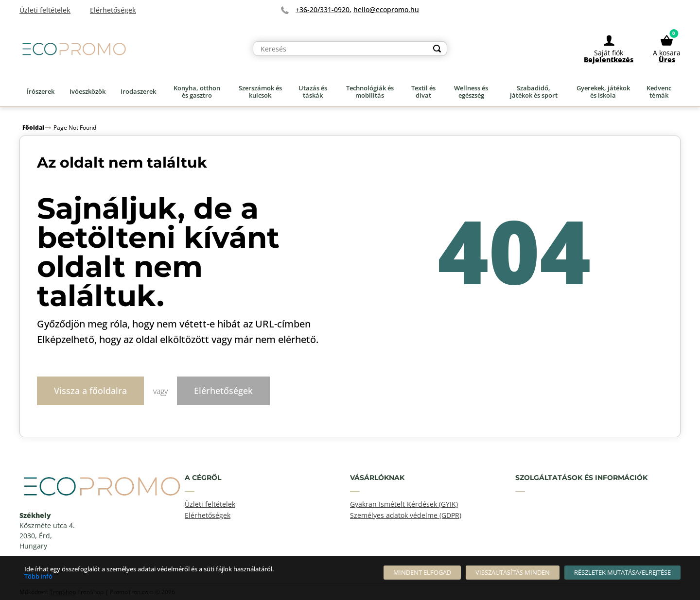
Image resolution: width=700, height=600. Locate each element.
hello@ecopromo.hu (386, 9)
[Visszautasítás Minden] (513, 573)
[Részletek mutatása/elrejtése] (622, 573)
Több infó (38, 576)
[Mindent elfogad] (422, 573)
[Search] (437, 50)
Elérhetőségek (223, 390)
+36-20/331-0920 (323, 9)
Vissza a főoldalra (90, 390)
